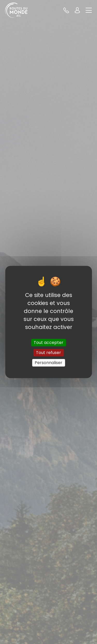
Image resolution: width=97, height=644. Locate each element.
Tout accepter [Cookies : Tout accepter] (48, 343)
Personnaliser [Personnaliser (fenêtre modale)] (48, 363)
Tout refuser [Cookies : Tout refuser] (48, 353)
